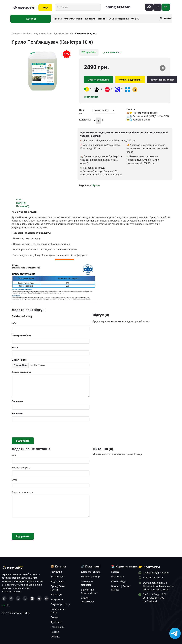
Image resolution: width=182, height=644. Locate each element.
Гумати (54, 617)
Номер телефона (22, 335)
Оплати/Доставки (73, 19)
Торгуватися (91, 97)
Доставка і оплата (91, 572)
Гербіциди (56, 572)
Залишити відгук (22, 372)
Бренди (115, 572)
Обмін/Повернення (119, 19)
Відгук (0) (21, 203)
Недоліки (17, 414)
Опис (19, 199)
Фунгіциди (56, 594)
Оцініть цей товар (22, 316)
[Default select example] (105, 110)
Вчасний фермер (90, 577)
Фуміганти (56, 622)
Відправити (23, 441)
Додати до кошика (99, 80)
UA (133, 19)
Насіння (55, 632)
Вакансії (102, 19)
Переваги (17, 401)
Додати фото (19, 360)
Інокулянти (57, 599)
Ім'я (14, 323)
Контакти (90, 19)
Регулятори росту (60, 604)
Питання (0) (23, 206)
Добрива (55, 637)
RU (138, 19)
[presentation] (33, 430)
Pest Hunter (118, 577)
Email (15, 348)
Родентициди (58, 581)
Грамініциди (57, 627)
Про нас (58, 19)
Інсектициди (57, 577)
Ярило (96, 185)
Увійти (168, 18)
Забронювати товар (162, 80)
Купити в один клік (130, 80)
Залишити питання (22, 492)
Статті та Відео (119, 581)
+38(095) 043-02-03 (117, 7)
